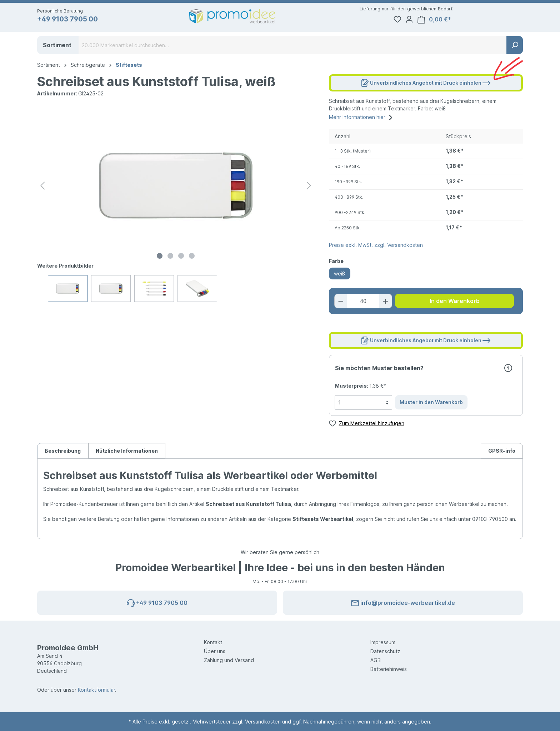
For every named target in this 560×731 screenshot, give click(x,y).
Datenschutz (385, 651)
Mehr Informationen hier (362, 118)
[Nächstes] (309, 188)
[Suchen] (515, 47)
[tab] (63, 453)
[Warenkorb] (503, 20)
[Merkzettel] (463, 20)
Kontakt (213, 642)
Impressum (383, 642)
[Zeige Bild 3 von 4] (181, 258)
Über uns (215, 651)
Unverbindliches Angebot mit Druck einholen (426, 83)
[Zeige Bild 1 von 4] (160, 258)
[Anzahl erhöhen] (385, 303)
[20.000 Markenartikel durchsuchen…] (293, 47)
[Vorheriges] (42, 188)
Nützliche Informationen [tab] (127, 453)
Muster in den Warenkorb (431, 404)
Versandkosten (263, 722)
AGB (376, 660)
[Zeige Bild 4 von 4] (192, 258)
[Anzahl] (363, 303)
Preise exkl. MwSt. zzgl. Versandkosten (376, 247)
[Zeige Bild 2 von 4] (170, 258)
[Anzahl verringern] (342, 303)
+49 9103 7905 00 (71, 20)
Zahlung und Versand (229, 660)
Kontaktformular (96, 690)
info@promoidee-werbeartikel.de (403, 602)
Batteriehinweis (389, 669)
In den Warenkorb (455, 303)
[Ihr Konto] (476, 20)
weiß (339, 276)
